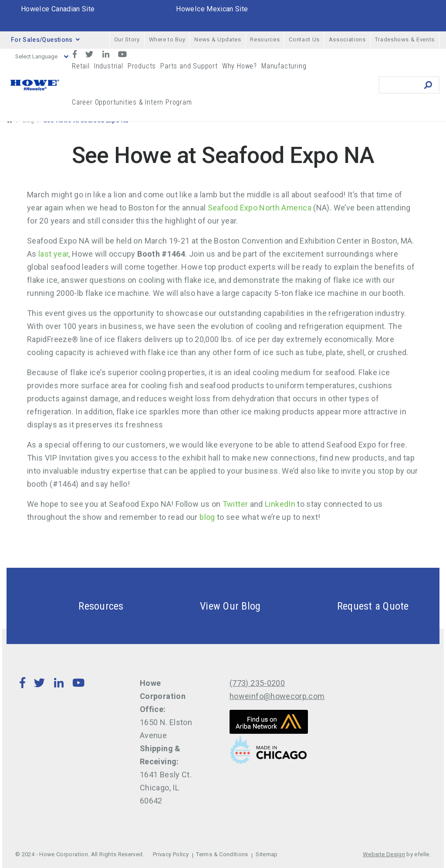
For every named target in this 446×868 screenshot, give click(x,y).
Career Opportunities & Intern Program (132, 102)
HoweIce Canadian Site (58, 9)
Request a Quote (352, 606)
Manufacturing (284, 66)
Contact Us (304, 39)
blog (207, 517)
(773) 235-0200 (257, 683)
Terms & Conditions (222, 854)
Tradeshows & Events (405, 39)
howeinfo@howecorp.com (277, 696)
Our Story (127, 39)
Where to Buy (167, 39)
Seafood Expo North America (260, 208)
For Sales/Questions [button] (45, 40)
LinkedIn (280, 504)
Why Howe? (240, 66)
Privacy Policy (171, 854)
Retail (81, 66)
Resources (265, 39)
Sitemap (267, 854)
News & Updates (218, 39)
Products (142, 66)
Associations (347, 39)
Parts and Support (189, 66)
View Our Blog (209, 606)
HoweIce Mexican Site (212, 9)
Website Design (384, 854)
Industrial (109, 66)
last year (53, 254)
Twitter (235, 504)
